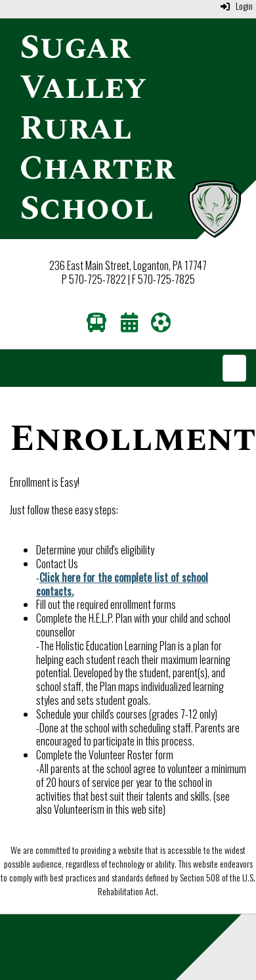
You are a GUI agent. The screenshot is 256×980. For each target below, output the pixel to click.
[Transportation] (96, 325)
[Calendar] (129, 325)
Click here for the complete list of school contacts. (122, 584)
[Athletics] (161, 325)
